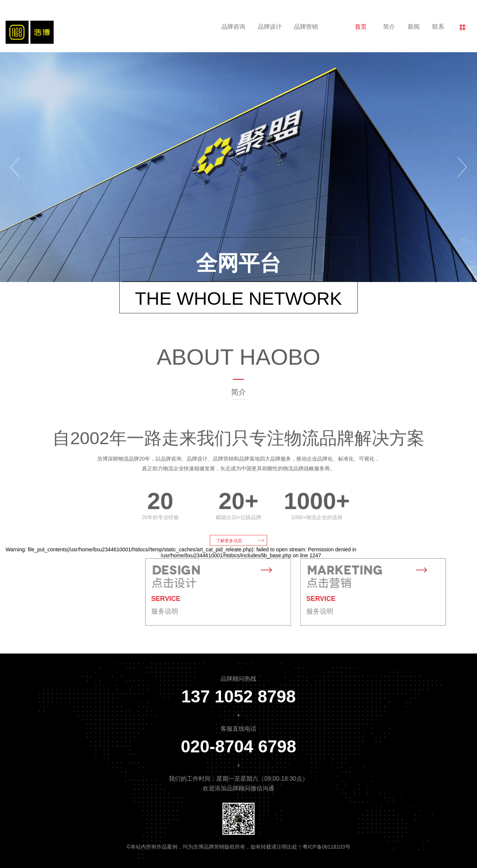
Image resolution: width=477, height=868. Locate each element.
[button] (15, 167)
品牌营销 (306, 27)
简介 (389, 27)
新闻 (414, 27)
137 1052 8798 (239, 696)
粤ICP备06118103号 (326, 847)
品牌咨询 (233, 27)
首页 (361, 27)
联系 (438, 27)
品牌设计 (270, 27)
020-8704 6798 (238, 746)
